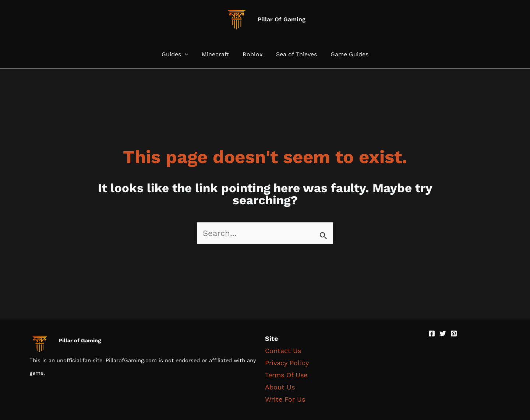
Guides (178, 54)
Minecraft (217, 54)
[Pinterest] (454, 333)
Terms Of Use (286, 375)
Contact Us (283, 351)
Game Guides (346, 54)
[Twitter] (443, 333)
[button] (188, 54)
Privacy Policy (287, 363)
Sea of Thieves (295, 54)
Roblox (253, 54)
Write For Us (285, 399)
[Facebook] (432, 333)
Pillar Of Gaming (282, 19)
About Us (280, 387)
